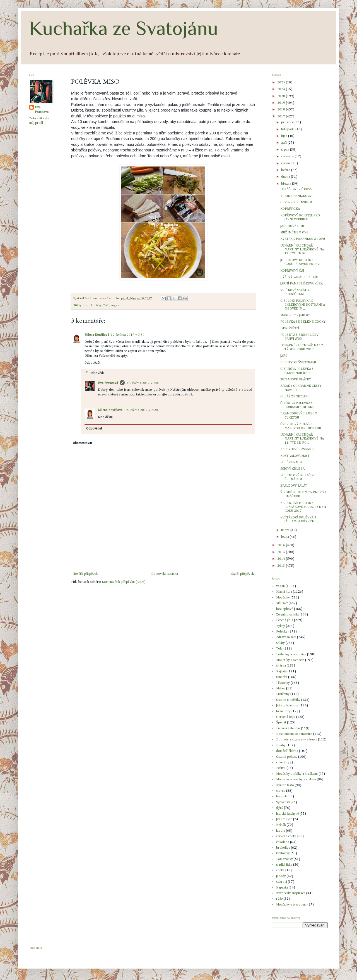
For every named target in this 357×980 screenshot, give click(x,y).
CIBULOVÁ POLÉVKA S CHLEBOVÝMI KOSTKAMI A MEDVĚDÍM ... (303, 305)
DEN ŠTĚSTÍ (290, 329)
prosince (288, 122)
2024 (282, 89)
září (284, 143)
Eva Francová (108, 383)
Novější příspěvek (85, 574)
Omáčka (282, 677)
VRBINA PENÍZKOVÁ (296, 196)
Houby (281, 745)
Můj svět (282, 603)
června (286, 163)
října (285, 136)
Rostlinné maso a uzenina (294, 734)
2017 (282, 117)
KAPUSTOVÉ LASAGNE (297, 449)
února (286, 530)
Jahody (281, 876)
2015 (282, 552)
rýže (279, 899)
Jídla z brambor (287, 706)
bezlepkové (285, 609)
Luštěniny (283, 694)
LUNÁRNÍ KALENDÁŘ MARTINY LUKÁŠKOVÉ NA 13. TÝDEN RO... (302, 250)
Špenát (281, 723)
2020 (282, 96)
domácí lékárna (287, 751)
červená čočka (286, 836)
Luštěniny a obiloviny (291, 655)
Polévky (96, 305)
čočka (280, 870)
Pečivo (281, 768)
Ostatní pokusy (287, 757)
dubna (286, 177)
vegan (115, 305)
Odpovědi (97, 373)
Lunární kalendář (288, 728)
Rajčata (281, 672)
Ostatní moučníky (288, 700)
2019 (282, 103)
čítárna (281, 666)
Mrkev (281, 689)
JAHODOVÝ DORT (293, 226)
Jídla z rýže (284, 819)
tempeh (281, 796)
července (288, 156)
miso (86, 305)
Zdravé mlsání (286, 637)
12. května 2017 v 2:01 (143, 383)
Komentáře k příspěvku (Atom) (124, 582)
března (287, 184)
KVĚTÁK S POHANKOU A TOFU (303, 239)
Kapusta (282, 888)
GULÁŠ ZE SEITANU (295, 397)
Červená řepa (286, 717)
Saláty (280, 643)
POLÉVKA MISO (292, 462)
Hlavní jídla (284, 592)
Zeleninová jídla (287, 615)
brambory (283, 711)
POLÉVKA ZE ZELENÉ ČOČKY (303, 322)
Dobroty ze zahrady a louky (297, 740)
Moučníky (283, 598)
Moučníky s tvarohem (291, 905)
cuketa (281, 762)
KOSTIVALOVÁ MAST (295, 456)
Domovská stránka (165, 574)
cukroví (282, 882)
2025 (282, 83)
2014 (282, 559)
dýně (280, 808)
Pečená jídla (285, 620)
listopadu (288, 129)
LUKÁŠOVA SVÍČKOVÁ (296, 189)
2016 (282, 545)
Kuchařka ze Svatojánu (124, 28)
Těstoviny (283, 683)
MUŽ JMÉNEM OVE (294, 233)
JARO (284, 356)
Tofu (106, 305)
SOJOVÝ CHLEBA (292, 469)
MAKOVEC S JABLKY (295, 315)
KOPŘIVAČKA (290, 209)
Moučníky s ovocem (290, 660)
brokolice (283, 848)
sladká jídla (284, 865)
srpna (286, 150)
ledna (285, 537)
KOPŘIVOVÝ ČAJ (292, 271)
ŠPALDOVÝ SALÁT (294, 486)
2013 (282, 566)
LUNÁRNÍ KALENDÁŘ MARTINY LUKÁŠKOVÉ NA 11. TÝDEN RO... (302, 439)
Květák (281, 825)
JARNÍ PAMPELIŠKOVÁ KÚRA (301, 284)
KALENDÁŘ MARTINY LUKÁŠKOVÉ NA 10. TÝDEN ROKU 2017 (303, 507)
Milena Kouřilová (97, 335)
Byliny (281, 626)
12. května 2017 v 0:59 (127, 335)
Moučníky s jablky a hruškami (297, 774)
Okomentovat (82, 443)
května (286, 170)
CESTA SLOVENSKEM (296, 202)
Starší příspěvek (243, 574)
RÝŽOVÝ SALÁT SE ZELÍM (299, 277)
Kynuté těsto (285, 785)
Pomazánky (284, 859)
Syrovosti (283, 802)
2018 (282, 110)
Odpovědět (92, 363)
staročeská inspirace (291, 893)
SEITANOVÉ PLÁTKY (296, 380)
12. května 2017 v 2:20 (141, 410)
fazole (281, 831)
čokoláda (283, 842)
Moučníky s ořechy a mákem (296, 779)
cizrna (281, 791)
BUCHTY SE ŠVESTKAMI (298, 363)
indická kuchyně (287, 814)
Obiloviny (283, 853)
